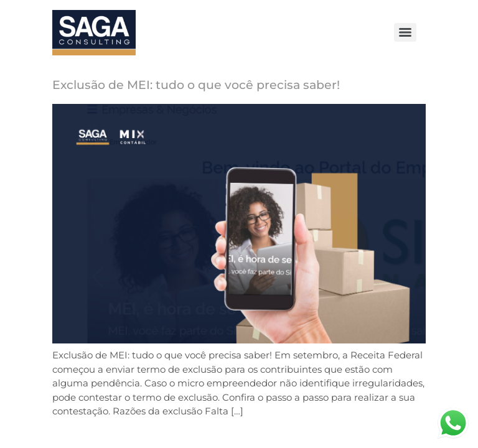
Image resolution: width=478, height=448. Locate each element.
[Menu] (405, 32)
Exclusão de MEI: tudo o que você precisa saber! (196, 85)
